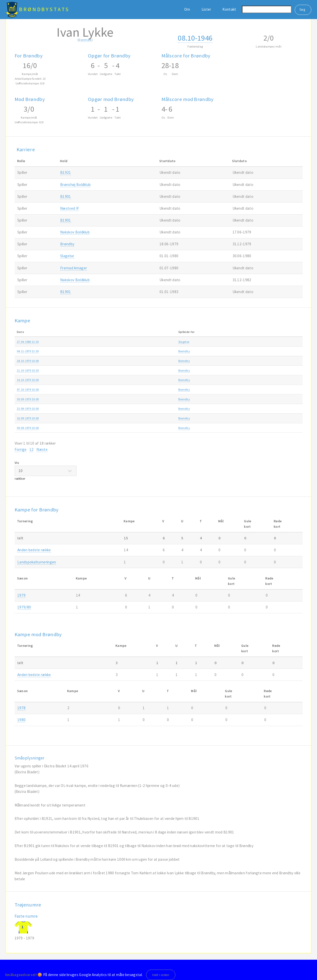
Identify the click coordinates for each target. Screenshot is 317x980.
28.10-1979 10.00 (28, 361)
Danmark (85, 40)
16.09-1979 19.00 (28, 418)
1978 (21, 708)
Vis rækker (46, 471)
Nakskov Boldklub (75, 232)
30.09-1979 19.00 (28, 399)
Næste (42, 449)
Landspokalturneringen (37, 562)
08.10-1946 (195, 38)
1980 (281, 342)
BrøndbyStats (44, 9)
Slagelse (67, 256)
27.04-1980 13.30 (28, 342)
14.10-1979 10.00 (28, 380)
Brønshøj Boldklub (75, 185)
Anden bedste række (225, 342)
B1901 (66, 196)
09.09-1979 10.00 (28, 428)
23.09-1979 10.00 (28, 409)
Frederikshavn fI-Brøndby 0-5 (133, 351)
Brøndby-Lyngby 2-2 (127, 389)
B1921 (66, 172)
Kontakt (229, 9)
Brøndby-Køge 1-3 (126, 409)
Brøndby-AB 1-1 (124, 428)
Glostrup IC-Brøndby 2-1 (130, 399)
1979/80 (24, 607)
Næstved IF (70, 208)
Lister (206, 9)
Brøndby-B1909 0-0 (126, 370)
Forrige (21, 449)
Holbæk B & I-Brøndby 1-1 (130, 418)
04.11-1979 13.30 (28, 351)
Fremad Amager (74, 268)
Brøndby (67, 244)
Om (187, 9)
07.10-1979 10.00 (28, 389)
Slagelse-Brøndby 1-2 (128, 342)
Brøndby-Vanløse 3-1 (128, 361)
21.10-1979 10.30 (28, 370)
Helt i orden (161, 975)
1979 (281, 351)
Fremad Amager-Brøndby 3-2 (133, 380)
